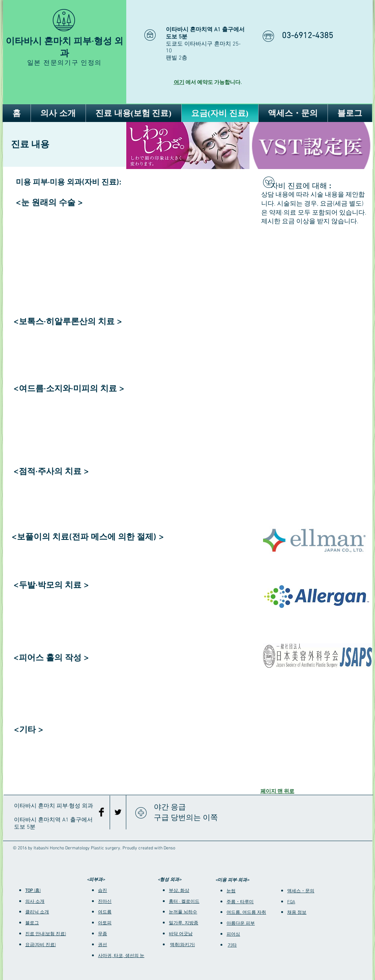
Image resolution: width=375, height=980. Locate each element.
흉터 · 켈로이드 (184, 902)
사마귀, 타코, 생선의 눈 (121, 956)
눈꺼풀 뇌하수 (183, 912)
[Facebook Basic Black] (101, 812)
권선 (103, 945)
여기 (179, 83)
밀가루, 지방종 (184, 923)
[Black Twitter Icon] (118, 812)
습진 (103, 891)
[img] (188, 146)
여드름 (105, 912)
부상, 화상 (179, 891)
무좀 (103, 934)
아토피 (105, 923)
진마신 (105, 902)
